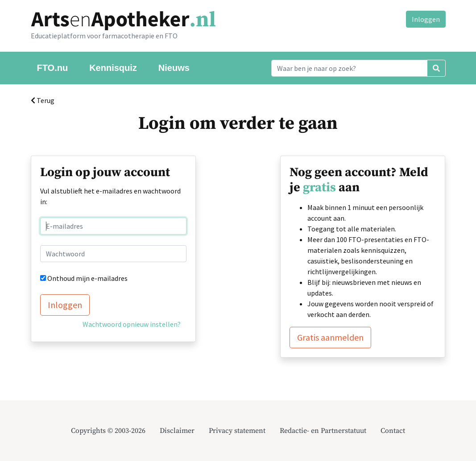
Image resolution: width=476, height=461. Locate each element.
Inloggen (426, 19)
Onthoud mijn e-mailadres (87, 278)
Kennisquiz (113, 68)
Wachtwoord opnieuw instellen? (132, 324)
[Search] (349, 68)
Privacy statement (237, 431)
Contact (393, 431)
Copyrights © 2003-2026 (108, 431)
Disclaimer (177, 431)
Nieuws (174, 68)
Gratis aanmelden (330, 337)
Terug (43, 100)
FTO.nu (53, 68)
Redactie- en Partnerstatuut (323, 431)
